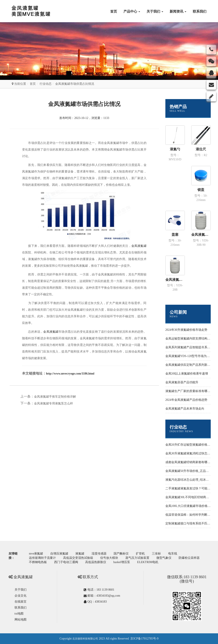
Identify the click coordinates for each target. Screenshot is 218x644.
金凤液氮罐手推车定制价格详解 (55, 397)
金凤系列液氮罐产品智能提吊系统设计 (191, 347)
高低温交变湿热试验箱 (78, 558)
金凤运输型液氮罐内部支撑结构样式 (189, 339)
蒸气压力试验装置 (137, 558)
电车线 (173, 554)
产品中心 (132, 11)
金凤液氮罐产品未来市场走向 (185, 409)
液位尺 (201, 149)
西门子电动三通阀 (66, 562)
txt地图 (19, 614)
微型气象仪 (164, 558)
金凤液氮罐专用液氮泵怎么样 (53, 403)
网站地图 (21, 620)
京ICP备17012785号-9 (144, 639)
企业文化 (21, 596)
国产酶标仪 (121, 554)
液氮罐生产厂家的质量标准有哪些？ (189, 391)
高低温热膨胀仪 (96, 562)
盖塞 (175, 235)
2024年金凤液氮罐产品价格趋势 (186, 400)
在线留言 (21, 602)
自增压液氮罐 (59, 554)
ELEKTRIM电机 (148, 562)
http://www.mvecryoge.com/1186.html (70, 374)
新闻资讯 (178, 11)
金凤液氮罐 (139, 246)
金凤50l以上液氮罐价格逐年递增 (187, 374)
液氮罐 (80, 554)
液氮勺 (175, 149)
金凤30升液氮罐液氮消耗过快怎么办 (189, 453)
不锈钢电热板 (38, 562)
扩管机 (140, 554)
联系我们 (200, 11)
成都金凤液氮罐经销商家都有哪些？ (189, 462)
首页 (114, 11)
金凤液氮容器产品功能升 (182, 382)
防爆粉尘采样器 (189, 558)
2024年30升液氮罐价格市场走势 (186, 330)
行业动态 (46, 84)
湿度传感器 (99, 554)
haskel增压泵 (122, 562)
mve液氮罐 (36, 554)
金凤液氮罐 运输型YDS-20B (175, 280)
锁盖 (201, 190)
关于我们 (155, 11)
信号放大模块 (109, 558)
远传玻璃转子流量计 (42, 558)
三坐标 (156, 554)
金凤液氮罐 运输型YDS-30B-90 (201, 235)
